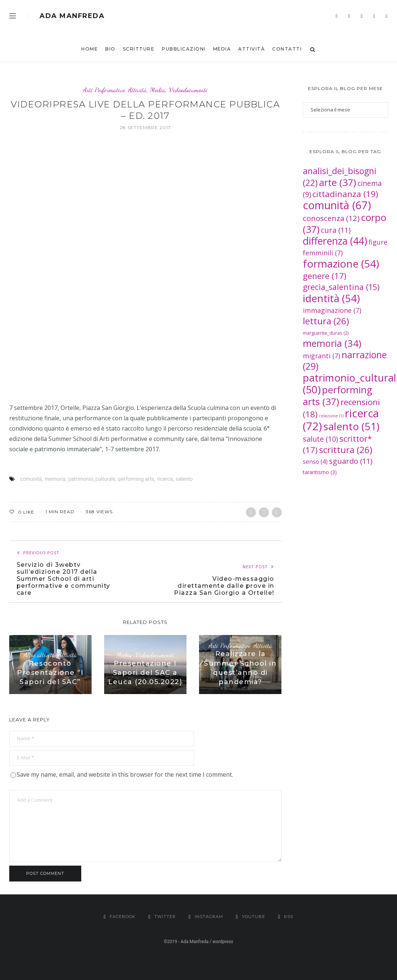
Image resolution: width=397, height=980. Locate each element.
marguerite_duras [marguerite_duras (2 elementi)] (326, 333)
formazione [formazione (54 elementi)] (341, 263)
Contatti (287, 49)
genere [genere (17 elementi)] (325, 276)
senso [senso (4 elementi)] (315, 462)
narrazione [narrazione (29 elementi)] (345, 360)
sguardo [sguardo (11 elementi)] (351, 461)
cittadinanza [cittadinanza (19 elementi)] (345, 194)
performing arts (136, 479)
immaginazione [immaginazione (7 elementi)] (332, 310)
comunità (31, 479)
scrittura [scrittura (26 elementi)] (346, 450)
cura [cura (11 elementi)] (336, 230)
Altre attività (39, 655)
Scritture (139, 49)
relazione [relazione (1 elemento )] (331, 416)
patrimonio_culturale (92, 479)
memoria (55, 479)
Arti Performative (104, 90)
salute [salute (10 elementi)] (320, 439)
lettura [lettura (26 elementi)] (326, 321)
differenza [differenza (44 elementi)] (335, 241)
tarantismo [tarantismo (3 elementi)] (320, 472)
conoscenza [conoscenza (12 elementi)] (331, 218)
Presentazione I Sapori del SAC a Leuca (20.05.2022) (145, 673)
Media (222, 49)
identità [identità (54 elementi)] (331, 298)
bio (110, 49)
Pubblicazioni (184, 49)
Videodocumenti (188, 90)
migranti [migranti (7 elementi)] (321, 356)
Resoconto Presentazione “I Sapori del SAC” (50, 673)
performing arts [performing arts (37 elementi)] (338, 396)
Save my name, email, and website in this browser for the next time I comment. (125, 774)
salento (184, 479)
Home (90, 49)
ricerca (165, 479)
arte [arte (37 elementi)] (338, 182)
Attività (251, 49)
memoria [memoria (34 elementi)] (332, 343)
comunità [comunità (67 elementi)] (337, 205)
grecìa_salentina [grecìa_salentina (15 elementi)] (341, 287)
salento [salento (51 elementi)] (351, 426)
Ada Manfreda (72, 16)
